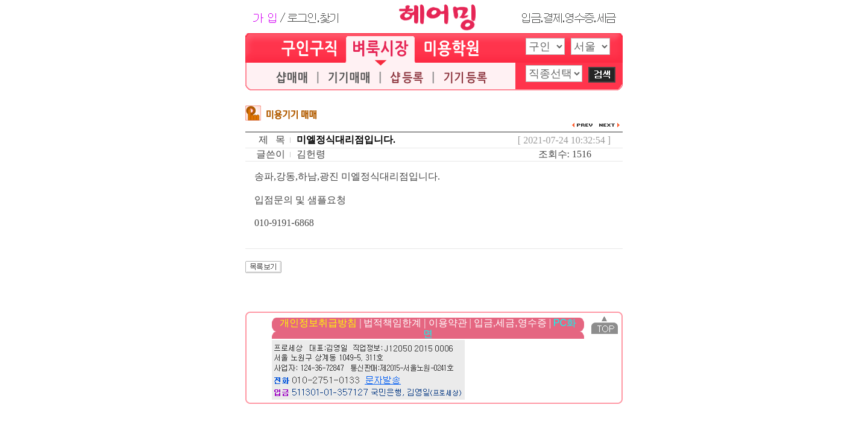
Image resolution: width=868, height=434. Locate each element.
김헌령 (311, 154)
